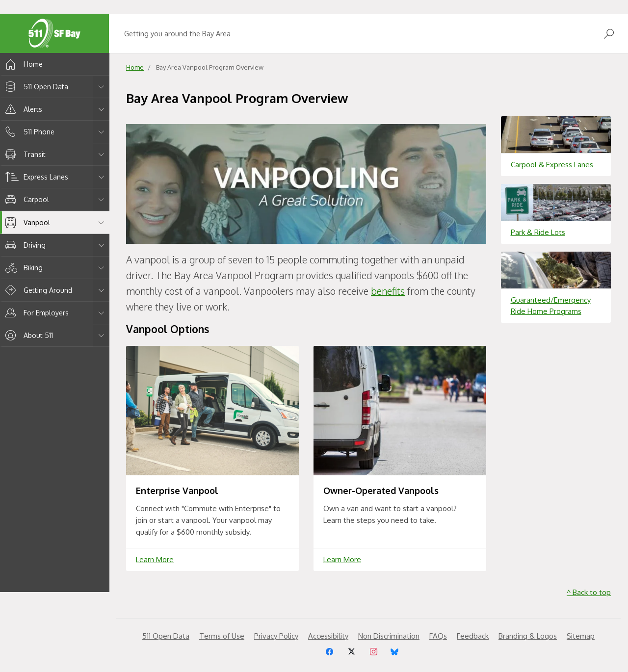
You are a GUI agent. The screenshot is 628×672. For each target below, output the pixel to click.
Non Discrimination (389, 636)
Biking (22, 268)
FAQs (438, 636)
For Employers (35, 313)
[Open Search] (609, 34)
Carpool (26, 199)
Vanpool (26, 222)
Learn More (155, 559)
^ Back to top (589, 592)
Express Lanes (35, 177)
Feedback (473, 636)
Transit (24, 154)
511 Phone (28, 132)
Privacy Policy (276, 636)
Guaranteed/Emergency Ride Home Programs (551, 306)
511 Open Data (35, 87)
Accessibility (328, 636)
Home (22, 64)
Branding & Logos (528, 636)
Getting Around (37, 290)
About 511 (27, 335)
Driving (24, 245)
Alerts (22, 109)
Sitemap (581, 636)
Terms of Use (222, 636)
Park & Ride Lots (538, 232)
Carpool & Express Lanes (552, 165)
